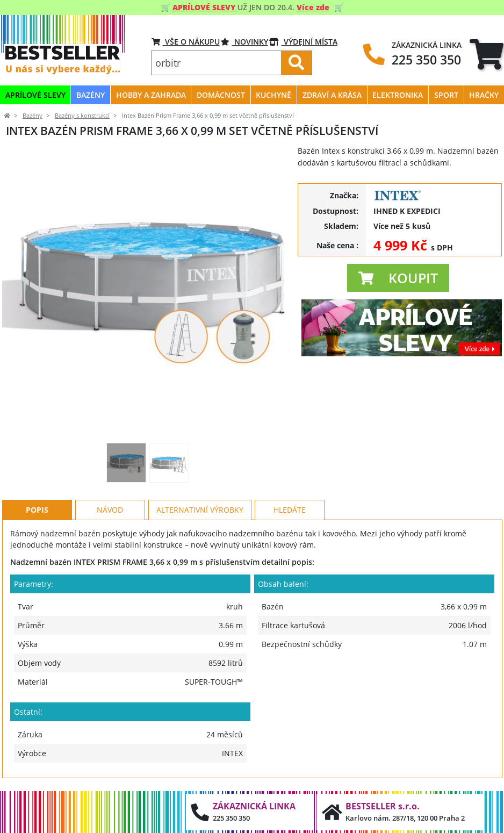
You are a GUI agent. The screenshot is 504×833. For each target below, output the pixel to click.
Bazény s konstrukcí (82, 116)
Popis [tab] (37, 510)
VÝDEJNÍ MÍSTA (303, 42)
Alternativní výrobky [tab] (200, 510)
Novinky (244, 42)
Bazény (33, 116)
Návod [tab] (110, 510)
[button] (398, 278)
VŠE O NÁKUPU (186, 42)
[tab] (487, 54)
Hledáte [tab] (290, 510)
